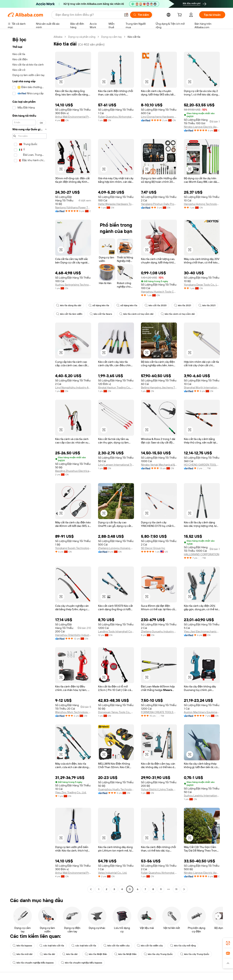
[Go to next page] (184, 889)
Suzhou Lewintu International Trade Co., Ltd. (202, 796)
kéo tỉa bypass (22, 946)
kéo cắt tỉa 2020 (156, 305)
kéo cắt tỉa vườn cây (116, 946)
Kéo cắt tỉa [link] (134, 37)
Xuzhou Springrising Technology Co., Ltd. (73, 285)
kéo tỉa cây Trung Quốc (158, 954)
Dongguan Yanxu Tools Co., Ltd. (116, 712)
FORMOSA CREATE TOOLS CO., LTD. (159, 712)
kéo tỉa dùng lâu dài (69, 305)
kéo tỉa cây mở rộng (183, 946)
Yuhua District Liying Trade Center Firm (159, 789)
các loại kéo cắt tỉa (52, 946)
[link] (228, 943)
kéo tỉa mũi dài (23, 954)
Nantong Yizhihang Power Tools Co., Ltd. (73, 207)
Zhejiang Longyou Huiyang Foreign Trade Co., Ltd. (116, 548)
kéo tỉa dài (47, 954)
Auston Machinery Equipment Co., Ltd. (202, 712)
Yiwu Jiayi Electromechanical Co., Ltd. (202, 631)
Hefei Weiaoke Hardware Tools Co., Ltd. (116, 204)
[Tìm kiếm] (141, 15)
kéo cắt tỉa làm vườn (69, 314)
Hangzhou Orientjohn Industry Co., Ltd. (73, 635)
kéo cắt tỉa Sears (101, 314)
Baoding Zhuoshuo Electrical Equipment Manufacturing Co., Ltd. (73, 471)
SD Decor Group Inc (153, 548)
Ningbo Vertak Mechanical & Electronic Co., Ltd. (159, 465)
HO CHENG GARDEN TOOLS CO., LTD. (202, 465)
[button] (126, 15)
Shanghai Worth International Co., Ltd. (202, 387)
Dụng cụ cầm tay (111, 37)
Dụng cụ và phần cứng (82, 37)
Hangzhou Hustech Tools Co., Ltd (159, 292)
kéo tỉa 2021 (183, 305)
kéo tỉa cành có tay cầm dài (136, 314)
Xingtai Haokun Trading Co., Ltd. (116, 387)
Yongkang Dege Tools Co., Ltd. (202, 285)
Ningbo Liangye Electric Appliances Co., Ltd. (202, 127)
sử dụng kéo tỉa (99, 305)
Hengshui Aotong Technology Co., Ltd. (202, 204)
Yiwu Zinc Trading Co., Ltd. (71, 792)
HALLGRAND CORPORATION (202, 554)
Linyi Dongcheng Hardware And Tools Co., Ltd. (159, 117)
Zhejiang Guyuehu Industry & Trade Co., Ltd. (159, 631)
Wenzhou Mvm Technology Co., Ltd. (73, 712)
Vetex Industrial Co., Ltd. (113, 873)
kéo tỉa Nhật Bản (96, 954)
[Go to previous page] (91, 889)
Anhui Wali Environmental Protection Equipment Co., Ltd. (73, 117)
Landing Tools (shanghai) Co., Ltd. (116, 631)
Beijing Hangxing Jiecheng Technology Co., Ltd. (159, 387)
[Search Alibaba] (88, 15)
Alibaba (58, 37)
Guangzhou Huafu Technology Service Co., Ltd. (116, 789)
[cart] (180, 15)
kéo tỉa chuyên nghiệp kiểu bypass (33, 963)
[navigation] (30, 463)
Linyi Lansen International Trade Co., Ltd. (116, 465)
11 (176, 889)
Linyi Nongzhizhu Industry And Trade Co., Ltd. (73, 387)
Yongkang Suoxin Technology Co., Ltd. (73, 548)
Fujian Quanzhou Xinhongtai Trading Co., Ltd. (116, 117)
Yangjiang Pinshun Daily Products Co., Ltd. (159, 204)
